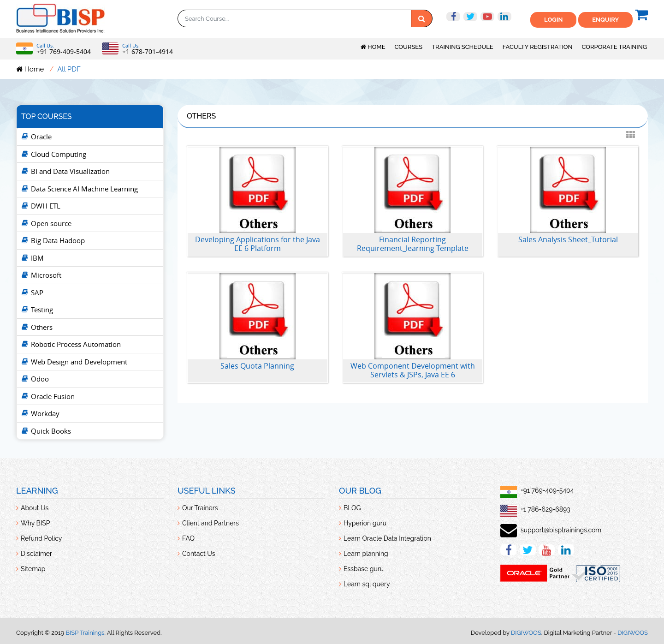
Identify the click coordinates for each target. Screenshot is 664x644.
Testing (42, 310)
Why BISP (35, 523)
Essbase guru (364, 569)
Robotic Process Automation (76, 344)
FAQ (188, 538)
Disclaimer (36, 554)
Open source (51, 223)
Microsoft (46, 275)
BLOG (352, 508)
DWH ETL (46, 206)
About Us (35, 508)
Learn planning (366, 554)
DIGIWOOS (526, 633)
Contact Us (199, 554)
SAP (37, 292)
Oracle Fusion (53, 396)
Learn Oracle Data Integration (387, 538)
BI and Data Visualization (70, 171)
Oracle (41, 137)
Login (553, 20)
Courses (409, 47)
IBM (37, 258)
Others (42, 327)
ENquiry (605, 20)
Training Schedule (462, 47)
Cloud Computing (59, 154)
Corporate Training (614, 47)
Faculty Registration (538, 47)
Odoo (40, 379)
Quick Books (51, 431)
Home (373, 47)
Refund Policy (41, 538)
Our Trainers (200, 508)
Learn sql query (367, 584)
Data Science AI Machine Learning (84, 189)
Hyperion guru (365, 523)
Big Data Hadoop (58, 240)
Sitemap (33, 569)
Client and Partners (210, 523)
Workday (45, 413)
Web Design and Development (79, 362)
